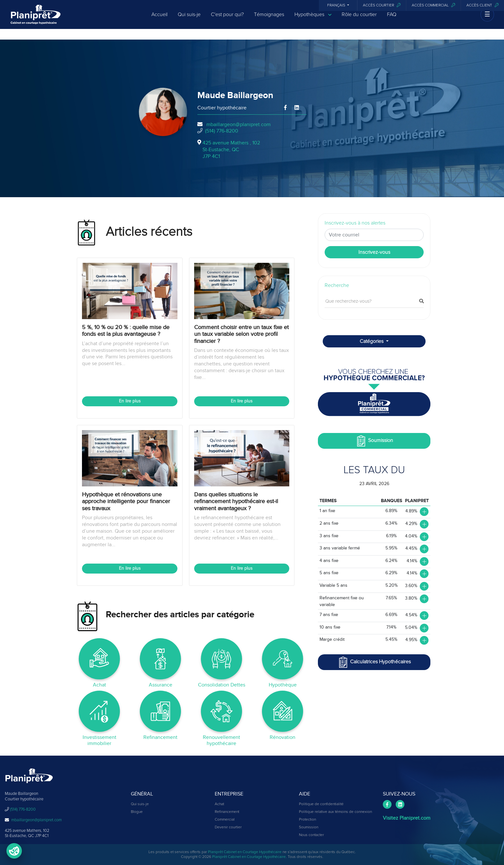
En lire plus (130, 401)
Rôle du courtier (359, 20)
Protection (307, 820)
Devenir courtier (228, 827)
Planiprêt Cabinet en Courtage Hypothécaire (245, 852)
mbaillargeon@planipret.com (239, 124)
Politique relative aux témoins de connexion (335, 812)
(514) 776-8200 (222, 131)
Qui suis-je (189, 20)
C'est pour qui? (227, 20)
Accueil (159, 20)
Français (337, 5)
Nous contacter (311, 835)
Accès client (482, 5)
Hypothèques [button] (313, 20)
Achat (219, 804)
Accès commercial (433, 5)
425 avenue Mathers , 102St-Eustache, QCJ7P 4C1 (231, 150)
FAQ (392, 20)
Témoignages (269, 20)
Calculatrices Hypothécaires (374, 662)
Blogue (137, 812)
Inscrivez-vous (374, 252)
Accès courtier (382, 5)
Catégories (372, 341)
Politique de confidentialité (321, 804)
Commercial (225, 820)
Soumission (374, 441)
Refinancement (227, 812)
